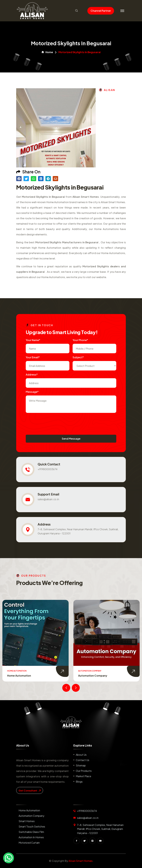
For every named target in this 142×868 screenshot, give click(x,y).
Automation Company (93, 676)
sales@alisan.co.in (48, 499)
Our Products (84, 771)
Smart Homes (27, 821)
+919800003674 (48, 469)
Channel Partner (101, 11)
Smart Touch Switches (32, 826)
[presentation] (50, 422)
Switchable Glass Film (31, 832)
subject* (78, 357)
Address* (32, 375)
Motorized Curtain (29, 843)
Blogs (79, 782)
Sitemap (81, 765)
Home (47, 52)
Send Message (71, 439)
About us (81, 755)
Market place (83, 776)
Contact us (83, 760)
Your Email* (33, 357)
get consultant (30, 790)
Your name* (33, 340)
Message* (32, 392)
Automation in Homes (31, 837)
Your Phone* (80, 340)
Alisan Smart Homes (80, 861)
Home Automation (19, 676)
